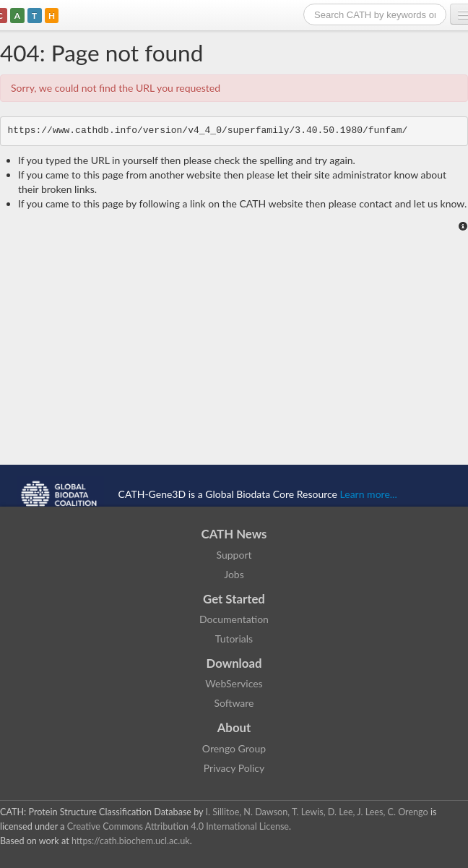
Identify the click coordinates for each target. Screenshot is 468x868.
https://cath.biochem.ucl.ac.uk (131, 841)
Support (234, 555)
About (234, 727)
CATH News (234, 534)
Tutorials (234, 639)
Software (234, 703)
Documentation (234, 619)
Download (234, 663)
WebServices (234, 683)
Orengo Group (234, 748)
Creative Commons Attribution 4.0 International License (178, 826)
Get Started (234, 599)
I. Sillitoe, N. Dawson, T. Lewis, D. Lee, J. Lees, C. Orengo (317, 812)
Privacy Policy (234, 768)
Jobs (234, 574)
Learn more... (369, 493)
